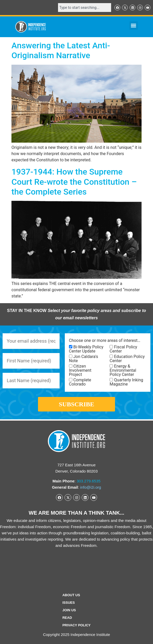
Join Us (69, 610)
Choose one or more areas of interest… (105, 341)
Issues (69, 603)
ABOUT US (71, 595)
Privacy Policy (77, 625)
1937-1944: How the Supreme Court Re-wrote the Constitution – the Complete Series (74, 182)
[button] (134, 26)
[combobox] (85, 8)
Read (67, 618)
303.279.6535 (88, 481)
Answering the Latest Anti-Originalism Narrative (61, 50)
